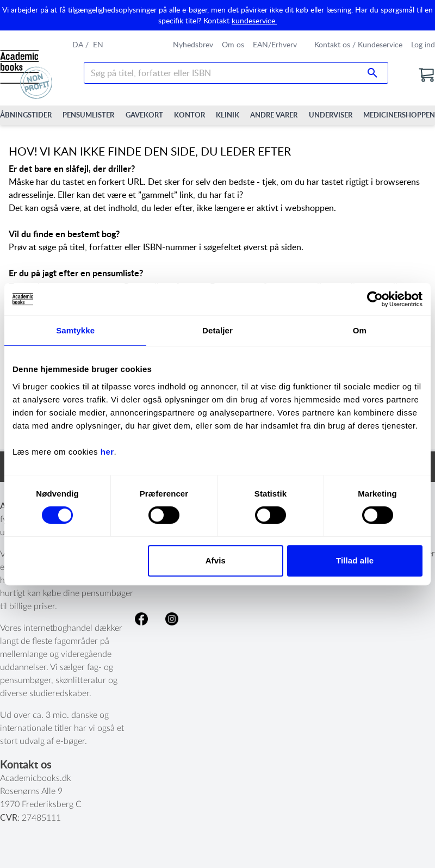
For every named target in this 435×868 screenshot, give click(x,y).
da (78, 44)
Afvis (216, 560)
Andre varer (274, 115)
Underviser (331, 115)
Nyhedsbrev (193, 44)
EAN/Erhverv (275, 44)
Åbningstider (26, 115)
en (98, 44)
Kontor (189, 115)
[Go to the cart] (426, 75)
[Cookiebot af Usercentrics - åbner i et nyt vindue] (375, 299)
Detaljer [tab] (217, 330)
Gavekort (144, 115)
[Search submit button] (372, 73)
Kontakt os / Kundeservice (358, 44)
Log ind (423, 44)
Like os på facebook (141, 619)
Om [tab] (360, 330)
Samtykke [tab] (75, 330)
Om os (233, 44)
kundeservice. (254, 20)
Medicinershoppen (399, 115)
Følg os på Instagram (172, 619)
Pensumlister (88, 115)
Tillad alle (355, 560)
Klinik (228, 115)
